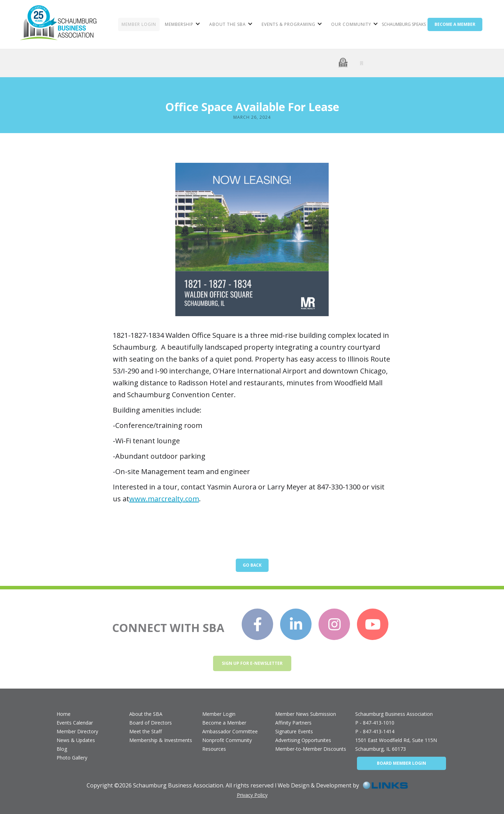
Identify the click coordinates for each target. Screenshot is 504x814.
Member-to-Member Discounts (311, 749)
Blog (62, 749)
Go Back (252, 565)
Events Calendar (75, 723)
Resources (214, 749)
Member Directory (77, 731)
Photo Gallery (72, 758)
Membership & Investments (161, 740)
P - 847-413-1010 (375, 723)
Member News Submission (306, 714)
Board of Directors (151, 723)
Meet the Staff (145, 731)
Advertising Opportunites (303, 740)
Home (64, 714)
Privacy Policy (252, 795)
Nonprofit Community (227, 740)
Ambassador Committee (230, 731)
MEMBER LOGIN (139, 24)
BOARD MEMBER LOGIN (401, 763)
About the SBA (146, 714)
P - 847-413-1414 (375, 731)
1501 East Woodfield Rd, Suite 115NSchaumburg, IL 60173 (396, 744)
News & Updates (76, 740)
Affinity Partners (293, 723)
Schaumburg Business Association (394, 714)
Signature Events (294, 731)
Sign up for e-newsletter (252, 663)
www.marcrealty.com (164, 499)
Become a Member (224, 723)
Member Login (219, 714)
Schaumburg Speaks (404, 24)
